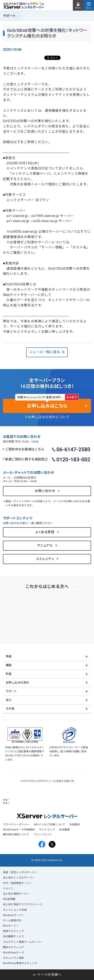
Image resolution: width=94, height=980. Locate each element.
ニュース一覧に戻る (47, 352)
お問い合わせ (45, 491)
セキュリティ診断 (13, 958)
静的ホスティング (13, 947)
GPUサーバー (11, 926)
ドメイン (8, 888)
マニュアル (45, 546)
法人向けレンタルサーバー (19, 878)
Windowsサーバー (14, 915)
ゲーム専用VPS (12, 921)
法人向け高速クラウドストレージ (23, 904)
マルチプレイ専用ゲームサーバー (23, 942)
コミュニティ (45, 559)
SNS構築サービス (13, 936)
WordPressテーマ (14, 953)
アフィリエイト (43, 835)
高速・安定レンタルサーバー (20, 872)
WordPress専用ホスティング (20, 963)
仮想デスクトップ (14, 931)
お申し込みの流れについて (49, 417)
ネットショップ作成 (15, 910)
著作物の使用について (16, 835)
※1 (43, 4)
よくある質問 (45, 532)
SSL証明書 (9, 899)
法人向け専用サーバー (16, 894)
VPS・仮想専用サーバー (17, 883)
